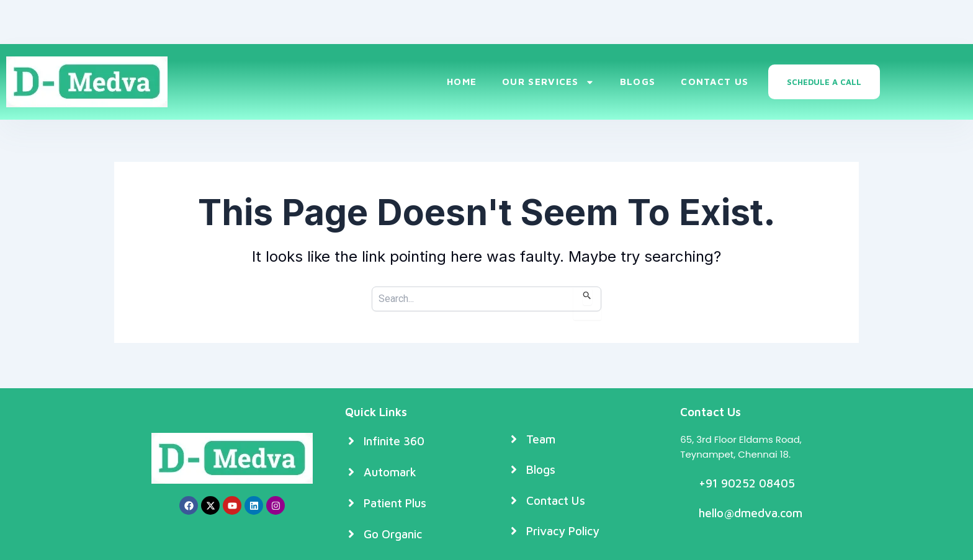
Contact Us (715, 82)
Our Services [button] (548, 82)
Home (462, 82)
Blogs (638, 82)
